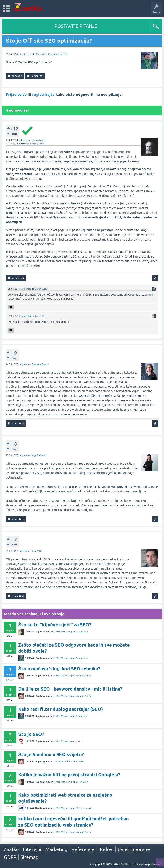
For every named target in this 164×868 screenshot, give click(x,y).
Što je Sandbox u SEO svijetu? (51, 754)
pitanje (23, 54)
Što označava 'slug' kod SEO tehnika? (59, 669)
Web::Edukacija (84, 808)
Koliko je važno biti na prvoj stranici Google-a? (69, 775)
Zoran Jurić (62, 54)
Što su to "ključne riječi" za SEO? (55, 625)
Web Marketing (44, 54)
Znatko (11, 849)
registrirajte (43, 95)
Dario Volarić (38, 140)
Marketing (56, 849)
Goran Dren (41, 316)
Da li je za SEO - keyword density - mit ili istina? (70, 689)
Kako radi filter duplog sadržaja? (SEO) (61, 709)
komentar (26, 289)
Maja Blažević (39, 455)
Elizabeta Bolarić (40, 364)
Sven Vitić (37, 551)
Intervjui (32, 849)
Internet (60, 762)
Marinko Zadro (83, 676)
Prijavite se (16, 95)
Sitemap (30, 857)
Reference (83, 849)
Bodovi (106, 849)
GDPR (10, 857)
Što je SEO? (31, 734)
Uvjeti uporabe (134, 849)
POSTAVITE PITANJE (76, 26)
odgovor (23, 140)
